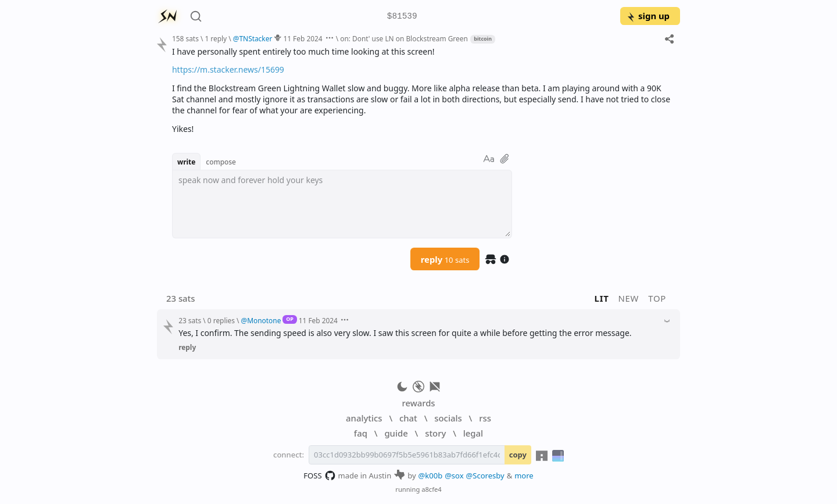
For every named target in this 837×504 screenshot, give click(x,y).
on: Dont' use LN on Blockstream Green (404, 38)
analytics (364, 418)
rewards (418, 403)
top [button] (657, 298)
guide (396, 433)
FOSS (319, 476)
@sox (454, 476)
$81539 (402, 17)
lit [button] (602, 298)
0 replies (221, 320)
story (435, 433)
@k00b (431, 476)
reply (445, 259)
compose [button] (221, 162)
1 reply (216, 38)
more (524, 476)
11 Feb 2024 (303, 38)
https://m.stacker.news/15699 (228, 69)
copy (518, 455)
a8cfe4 (432, 489)
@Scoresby (485, 476)
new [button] (629, 298)
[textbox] (342, 204)
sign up (648, 16)
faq (361, 433)
